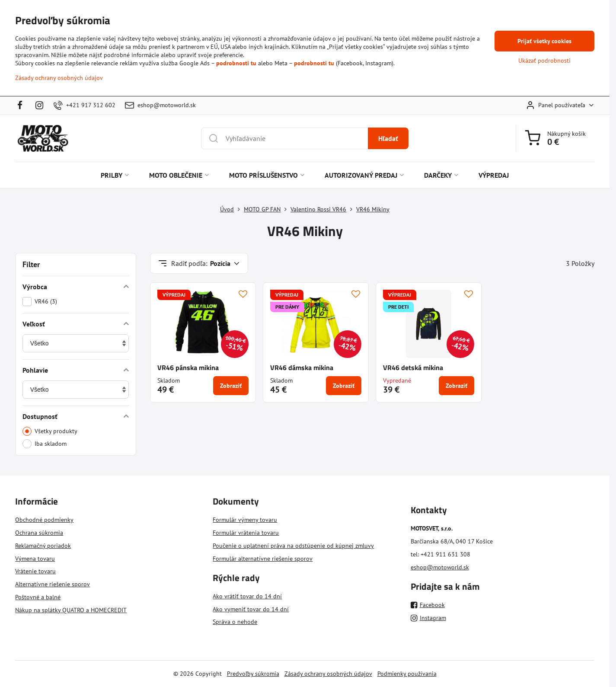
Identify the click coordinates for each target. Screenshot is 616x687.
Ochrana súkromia (39, 533)
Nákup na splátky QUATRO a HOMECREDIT (71, 610)
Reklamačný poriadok (43, 546)
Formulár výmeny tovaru (245, 520)
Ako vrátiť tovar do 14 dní (247, 596)
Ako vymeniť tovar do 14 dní (251, 609)
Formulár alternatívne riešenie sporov (263, 559)
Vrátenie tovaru (35, 571)
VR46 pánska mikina (188, 367)
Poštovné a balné (38, 597)
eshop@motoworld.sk (440, 567)
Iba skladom (45, 444)
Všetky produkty (50, 431)
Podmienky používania (407, 674)
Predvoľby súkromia (253, 674)
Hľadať (388, 138)
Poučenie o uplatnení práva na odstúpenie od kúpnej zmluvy (293, 546)
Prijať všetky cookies (544, 41)
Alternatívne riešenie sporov (53, 584)
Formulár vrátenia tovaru (246, 533)
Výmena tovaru (35, 559)
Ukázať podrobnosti (544, 61)
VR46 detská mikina (413, 367)
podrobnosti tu (236, 63)
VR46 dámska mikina (302, 367)
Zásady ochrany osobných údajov (328, 674)
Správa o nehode (235, 622)
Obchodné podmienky (44, 520)
